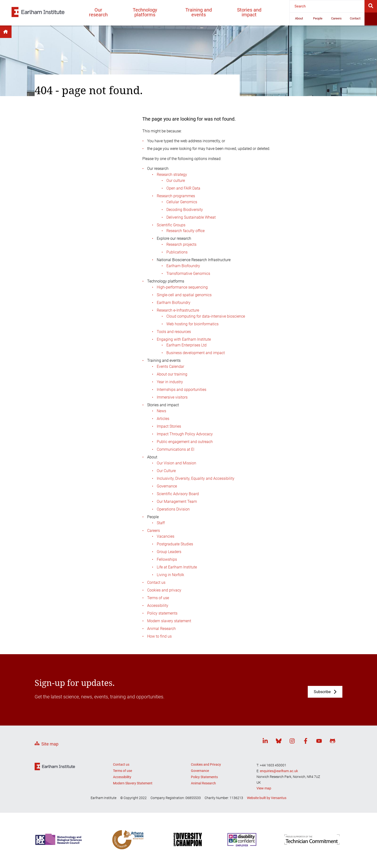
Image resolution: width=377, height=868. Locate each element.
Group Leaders (169, 552)
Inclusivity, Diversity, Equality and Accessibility (196, 478)
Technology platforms (145, 12)
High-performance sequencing (182, 287)
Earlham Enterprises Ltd (186, 345)
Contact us (156, 582)
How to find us (159, 636)
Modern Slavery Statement (133, 783)
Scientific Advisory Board (178, 494)
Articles (163, 419)
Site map (50, 744)
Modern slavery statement (169, 621)
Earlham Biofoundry (183, 266)
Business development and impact (196, 353)
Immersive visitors (172, 397)
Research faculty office (185, 231)
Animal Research (161, 629)
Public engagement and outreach (185, 442)
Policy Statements (204, 777)
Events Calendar (170, 366)
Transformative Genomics (188, 274)
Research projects (181, 244)
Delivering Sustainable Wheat (191, 217)
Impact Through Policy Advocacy (185, 434)
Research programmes (176, 196)
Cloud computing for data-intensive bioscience (206, 316)
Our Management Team (177, 502)
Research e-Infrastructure (178, 310)
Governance (167, 486)
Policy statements (162, 613)
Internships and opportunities (182, 390)
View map (264, 788)
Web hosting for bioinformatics (192, 324)
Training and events (199, 12)
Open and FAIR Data (183, 188)
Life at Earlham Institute (177, 567)
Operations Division (173, 509)
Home (6, 32)
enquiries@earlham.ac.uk (279, 771)
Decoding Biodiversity (185, 210)
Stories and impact (249, 12)
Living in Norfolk (170, 575)
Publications (177, 252)
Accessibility (158, 606)
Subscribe (322, 692)
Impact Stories (169, 426)
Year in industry (170, 382)
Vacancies (166, 536)
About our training (172, 374)
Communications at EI (176, 449)
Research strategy (172, 175)
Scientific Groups (171, 225)
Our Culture (166, 471)
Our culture (176, 181)
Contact (355, 18)
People (318, 18)
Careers (336, 18)
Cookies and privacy (164, 590)
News (161, 411)
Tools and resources (174, 332)
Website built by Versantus (267, 798)
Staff (161, 523)
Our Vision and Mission (176, 463)
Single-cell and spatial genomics (184, 295)
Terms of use (158, 598)
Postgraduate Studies (175, 544)
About (299, 18)
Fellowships (167, 559)
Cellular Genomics (182, 202)
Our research (98, 12)
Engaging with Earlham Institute (184, 339)
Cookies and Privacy (206, 764)
